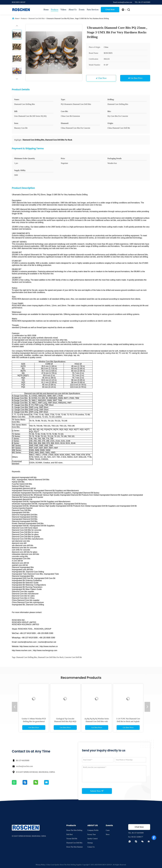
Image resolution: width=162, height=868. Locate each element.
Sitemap (90, 843)
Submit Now (97, 791)
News (108, 834)
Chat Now (110, 10)
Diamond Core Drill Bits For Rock (51, 657)
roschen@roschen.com (24, 766)
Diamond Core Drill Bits (36, 19)
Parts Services (93, 10)
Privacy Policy (41, 865)
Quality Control (92, 839)
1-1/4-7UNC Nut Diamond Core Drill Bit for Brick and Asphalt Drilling (128, 721)
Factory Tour (91, 834)
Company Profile (93, 830)
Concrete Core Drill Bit (73, 657)
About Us (73, 10)
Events (82, 10)
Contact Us (91, 847)
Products (55, 10)
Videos (63, 10)
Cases (108, 830)
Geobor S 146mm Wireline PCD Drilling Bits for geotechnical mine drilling (34, 721)
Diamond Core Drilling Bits (27, 657)
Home (46, 10)
